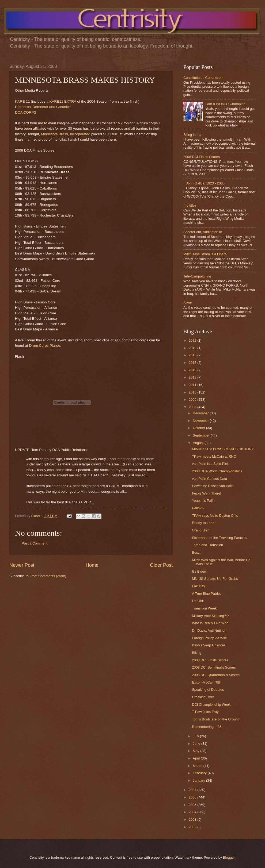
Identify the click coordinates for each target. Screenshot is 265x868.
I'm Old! (198, 601)
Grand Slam (201, 530)
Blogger (229, 857)
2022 (193, 340)
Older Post (161, 565)
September (202, 435)
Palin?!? (198, 508)
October (199, 428)
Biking (197, 653)
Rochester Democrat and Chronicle (43, 107)
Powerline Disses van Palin (213, 486)
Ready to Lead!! (204, 523)
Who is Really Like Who (210, 623)
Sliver (188, 303)
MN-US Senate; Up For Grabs (215, 579)
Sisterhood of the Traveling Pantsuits (220, 538)
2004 (193, 812)
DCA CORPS (26, 112)
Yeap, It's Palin (203, 501)
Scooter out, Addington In (203, 232)
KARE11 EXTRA (63, 101)
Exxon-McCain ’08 (206, 682)
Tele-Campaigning (197, 276)
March (198, 766)
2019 (193, 348)
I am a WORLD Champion (225, 104)
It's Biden (199, 571)
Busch (197, 552)
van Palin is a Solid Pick (210, 464)
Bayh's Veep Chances (209, 645)
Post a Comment (35, 543)
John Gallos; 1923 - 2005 (205, 183)
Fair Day (198, 586)
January (199, 780)
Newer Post (22, 565)
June (197, 744)
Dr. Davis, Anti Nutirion (209, 630)
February (200, 773)
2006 (193, 797)
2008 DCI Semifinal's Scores (214, 667)
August (199, 443)
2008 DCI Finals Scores (202, 157)
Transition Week (204, 608)
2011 (193, 385)
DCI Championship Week (211, 705)
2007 (193, 790)
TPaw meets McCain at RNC (214, 456)
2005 (193, 805)
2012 (193, 377)
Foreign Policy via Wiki (209, 638)
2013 (193, 370)
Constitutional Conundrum (203, 78)
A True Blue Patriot (206, 594)
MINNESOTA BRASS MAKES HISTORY (223, 449)
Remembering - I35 (207, 727)
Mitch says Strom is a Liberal (205, 254)
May (196, 751)
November (201, 421)
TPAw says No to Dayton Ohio (215, 516)
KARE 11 (22, 101)
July (196, 736)
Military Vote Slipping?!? (210, 616)
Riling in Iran (193, 135)
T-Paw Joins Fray (205, 712)
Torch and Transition (207, 545)
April (197, 758)
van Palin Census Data (209, 479)
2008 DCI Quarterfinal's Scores (216, 675)
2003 (193, 819)
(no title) (190, 205)
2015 (193, 363)
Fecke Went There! (207, 493)
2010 (193, 392)
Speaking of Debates (208, 690)
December (201, 413)
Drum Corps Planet (45, 346)
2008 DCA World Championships (217, 471)
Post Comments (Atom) (48, 576)
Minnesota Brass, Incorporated (66, 134)
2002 (193, 827)
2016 (193, 355)
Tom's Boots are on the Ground (216, 719)
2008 (193, 407)
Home (92, 565)
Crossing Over (203, 697)
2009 (193, 400)
